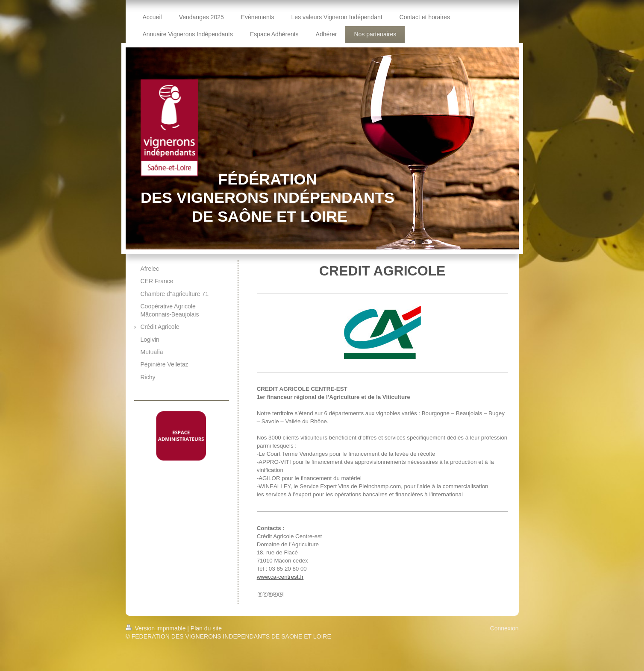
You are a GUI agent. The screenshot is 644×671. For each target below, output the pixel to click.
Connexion (504, 628)
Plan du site (206, 628)
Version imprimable (157, 628)
